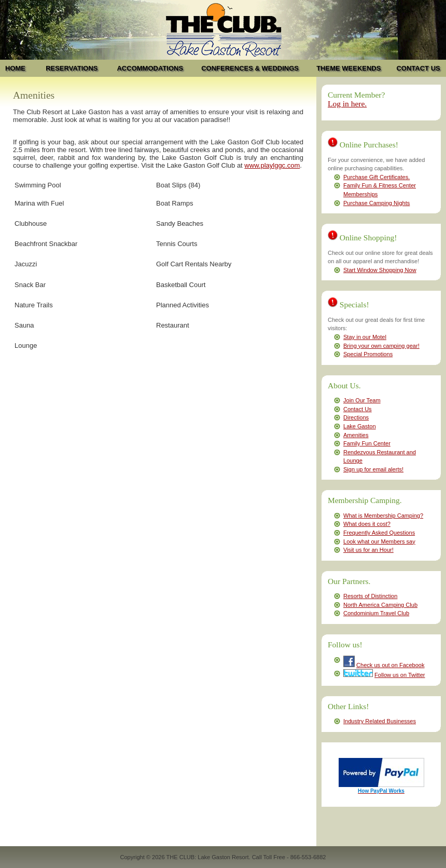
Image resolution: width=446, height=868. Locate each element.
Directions (356, 417)
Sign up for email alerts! (373, 469)
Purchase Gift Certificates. (377, 177)
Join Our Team (362, 400)
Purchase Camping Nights (377, 203)
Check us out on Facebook (390, 665)
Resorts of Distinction (370, 596)
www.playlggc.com (272, 165)
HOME (15, 68)
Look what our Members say (379, 541)
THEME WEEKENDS (349, 68)
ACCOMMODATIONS (150, 68)
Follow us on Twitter (400, 675)
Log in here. (347, 104)
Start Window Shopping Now (380, 270)
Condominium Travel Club (376, 613)
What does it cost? (367, 524)
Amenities (356, 435)
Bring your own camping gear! (381, 346)
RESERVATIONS (72, 68)
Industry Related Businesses (380, 721)
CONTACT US (418, 68)
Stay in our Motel (365, 337)
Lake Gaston (360, 426)
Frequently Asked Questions (379, 533)
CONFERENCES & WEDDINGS (250, 68)
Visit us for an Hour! (368, 550)
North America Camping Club (380, 605)
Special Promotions (368, 354)
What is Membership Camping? (383, 516)
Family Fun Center (367, 443)
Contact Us (358, 409)
